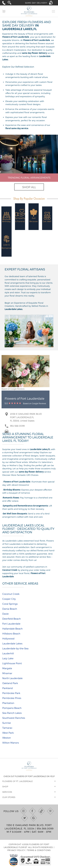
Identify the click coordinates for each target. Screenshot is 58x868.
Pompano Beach (12, 708)
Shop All (29, 187)
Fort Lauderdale (11, 624)
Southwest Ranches (14, 718)
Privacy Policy (16, 850)
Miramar (7, 673)
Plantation (8, 703)
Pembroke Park (11, 693)
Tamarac (7, 728)
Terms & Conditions (39, 850)
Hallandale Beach (12, 629)
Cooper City (9, 599)
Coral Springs (10, 604)
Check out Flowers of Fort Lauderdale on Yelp (29, 776)
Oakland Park (10, 683)
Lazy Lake (8, 658)
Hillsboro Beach (11, 634)
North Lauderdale (12, 678)
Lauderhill (8, 653)
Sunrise (7, 723)
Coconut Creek (11, 594)
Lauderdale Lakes (12, 643)
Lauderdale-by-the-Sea (15, 648)
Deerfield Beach (12, 619)
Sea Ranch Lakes (12, 713)
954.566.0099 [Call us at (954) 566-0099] (45, 828)
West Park (8, 733)
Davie (5, 614)
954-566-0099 (17, 426)
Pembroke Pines (12, 698)
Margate (7, 668)
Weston (7, 738)
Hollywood (8, 638)
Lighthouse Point (12, 663)
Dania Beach (10, 609)
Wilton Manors (11, 743)
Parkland (8, 688)
